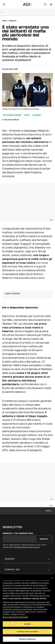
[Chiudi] (52, 578)
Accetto (28, 624)
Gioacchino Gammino (12, 115)
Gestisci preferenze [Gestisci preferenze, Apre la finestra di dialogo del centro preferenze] (27, 639)
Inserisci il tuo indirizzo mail (18, 533)
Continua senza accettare (27, 631)
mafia (27, 115)
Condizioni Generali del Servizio (27, 547)
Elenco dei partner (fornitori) (15, 617)
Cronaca (13, 21)
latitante (37, 115)
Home (4, 21)
